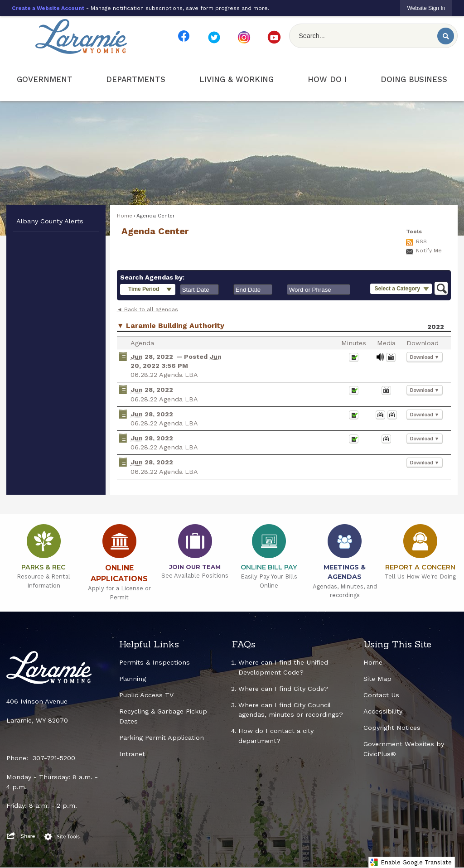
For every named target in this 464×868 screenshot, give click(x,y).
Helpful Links (149, 644)
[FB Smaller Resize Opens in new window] (184, 36)
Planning (133, 679)
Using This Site (397, 644)
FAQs (244, 644)
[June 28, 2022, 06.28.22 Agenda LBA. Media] (380, 360)
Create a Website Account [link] (48, 8)
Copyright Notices (392, 728)
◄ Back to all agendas (147, 309)
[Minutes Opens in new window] (354, 360)
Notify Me (429, 251)
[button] (446, 36)
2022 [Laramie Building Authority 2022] (436, 327)
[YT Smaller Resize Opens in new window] (274, 37)
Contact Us (381, 695)
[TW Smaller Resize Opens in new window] (214, 37)
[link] (426, 8)
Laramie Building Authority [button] (175, 325)
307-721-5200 (54, 758)
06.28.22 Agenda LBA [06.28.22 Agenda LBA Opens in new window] (164, 375)
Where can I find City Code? (283, 689)
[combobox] (199, 289)
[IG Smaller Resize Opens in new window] (244, 37)
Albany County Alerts (50, 221)
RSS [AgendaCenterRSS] (421, 241)
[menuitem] (45, 80)
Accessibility (383, 711)
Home (125, 216)
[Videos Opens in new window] (391, 360)
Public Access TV (146, 695)
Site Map (377, 679)
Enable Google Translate (411, 862)
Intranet (132, 754)
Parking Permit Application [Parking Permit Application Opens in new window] (162, 738)
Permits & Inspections (155, 662)
